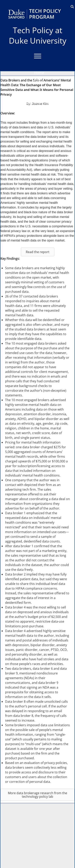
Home (39, 73)
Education (39, 88)
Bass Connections (39, 102)
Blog (39, 110)
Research (39, 95)
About (39, 80)
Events (39, 118)
